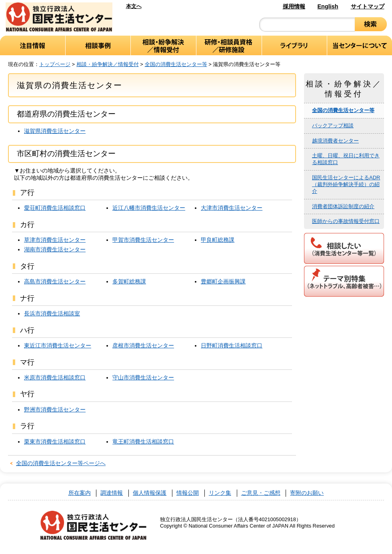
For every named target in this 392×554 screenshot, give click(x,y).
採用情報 (294, 6)
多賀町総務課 (129, 281)
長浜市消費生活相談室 (52, 313)
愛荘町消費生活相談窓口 (55, 208)
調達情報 (112, 493)
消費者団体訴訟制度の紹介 (343, 206)
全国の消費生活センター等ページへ (61, 463)
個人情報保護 (150, 493)
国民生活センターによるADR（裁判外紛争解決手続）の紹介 (346, 184)
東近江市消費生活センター (58, 345)
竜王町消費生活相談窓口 (143, 442)
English (328, 6)
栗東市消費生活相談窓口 (55, 442)
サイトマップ (368, 6)
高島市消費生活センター (55, 281)
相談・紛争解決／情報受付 (108, 64)
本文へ (134, 6)
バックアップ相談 (333, 125)
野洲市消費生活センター (55, 409)
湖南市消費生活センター (55, 249)
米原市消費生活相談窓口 (55, 377)
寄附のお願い (307, 493)
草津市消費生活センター (55, 240)
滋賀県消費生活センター (55, 131)
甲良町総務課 (218, 240)
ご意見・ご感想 (261, 493)
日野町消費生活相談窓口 (232, 345)
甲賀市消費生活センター (143, 240)
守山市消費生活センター (143, 377)
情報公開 (188, 493)
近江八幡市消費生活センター (149, 208)
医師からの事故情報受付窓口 (346, 221)
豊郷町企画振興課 (223, 281)
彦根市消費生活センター (143, 345)
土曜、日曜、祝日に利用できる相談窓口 (346, 159)
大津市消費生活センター (232, 208)
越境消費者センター (335, 141)
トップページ (55, 64)
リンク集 (220, 493)
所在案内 (80, 493)
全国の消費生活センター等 (176, 64)
